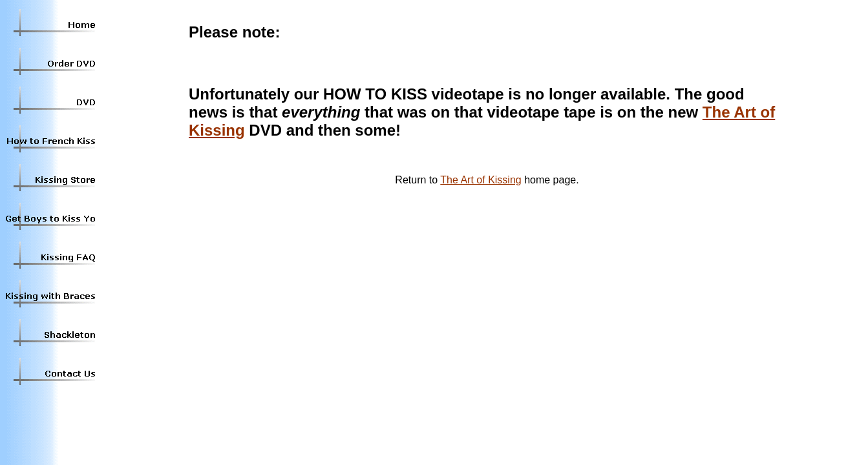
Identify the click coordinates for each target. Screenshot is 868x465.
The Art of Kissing (481, 180)
